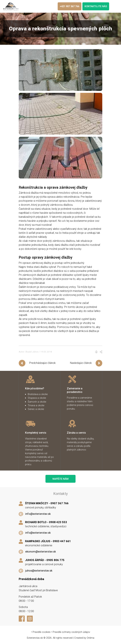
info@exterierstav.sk (38, 514)
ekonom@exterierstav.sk (41, 552)
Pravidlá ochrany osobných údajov (71, 632)
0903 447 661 (62, 541)
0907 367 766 (59, 503)
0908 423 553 (58, 522)
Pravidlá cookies (42, 632)
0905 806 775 (55, 560)
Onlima (90, 638)
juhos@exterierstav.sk (39, 571)
